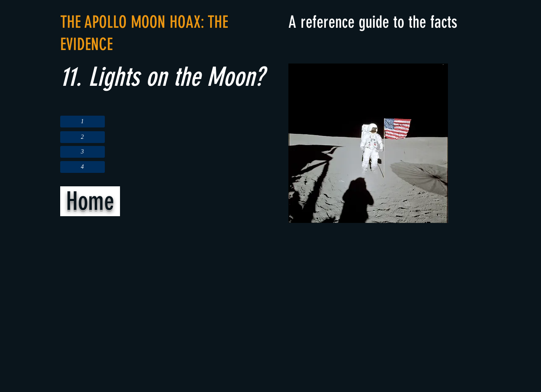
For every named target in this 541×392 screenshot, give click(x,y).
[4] (83, 167)
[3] (83, 152)
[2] (83, 137)
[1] (83, 122)
